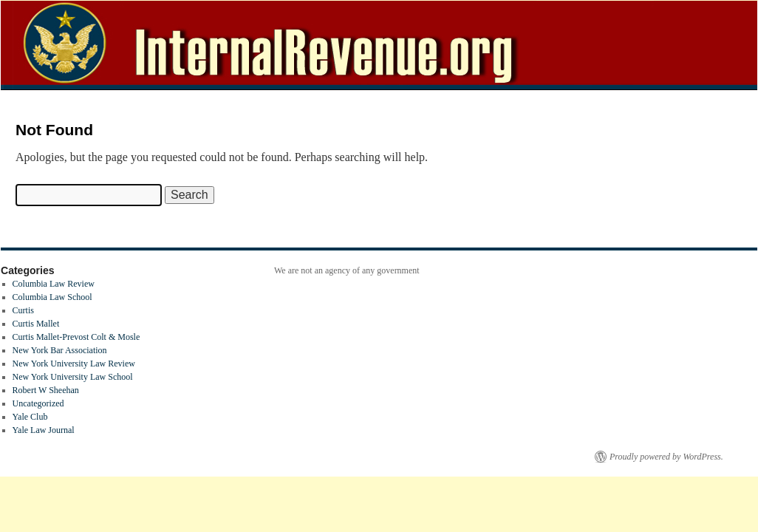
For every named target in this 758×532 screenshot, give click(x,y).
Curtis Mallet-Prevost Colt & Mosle (76, 337)
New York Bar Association (60, 350)
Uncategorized (38, 403)
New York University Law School (73, 377)
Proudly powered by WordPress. (666, 457)
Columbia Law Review (54, 284)
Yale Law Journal (44, 430)
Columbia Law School (52, 297)
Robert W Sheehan (46, 390)
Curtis (23, 310)
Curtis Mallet (36, 324)
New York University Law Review (74, 364)
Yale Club (30, 417)
